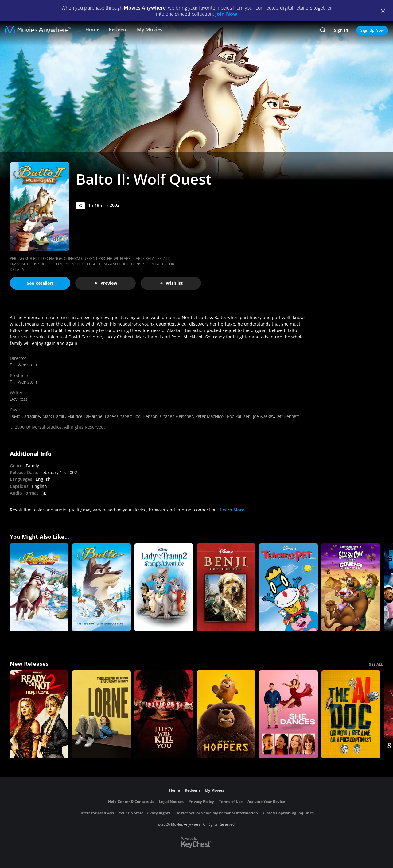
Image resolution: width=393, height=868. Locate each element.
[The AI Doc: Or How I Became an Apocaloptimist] (351, 714)
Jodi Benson (146, 416)
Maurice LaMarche (85, 416)
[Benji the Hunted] (226, 587)
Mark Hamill (54, 416)
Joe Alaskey (264, 416)
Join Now (226, 14)
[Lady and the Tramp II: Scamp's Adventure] (164, 587)
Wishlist (171, 283)
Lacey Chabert (119, 416)
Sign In (341, 30)
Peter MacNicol (210, 416)
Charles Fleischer (176, 416)
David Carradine (25, 416)
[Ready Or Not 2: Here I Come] (39, 714)
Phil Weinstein (23, 365)
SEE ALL (376, 664)
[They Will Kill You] (164, 714)
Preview (106, 283)
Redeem (118, 29)
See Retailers (40, 283)
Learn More (232, 510)
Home (92, 29)
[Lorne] (101, 714)
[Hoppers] (226, 714)
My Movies (150, 29)
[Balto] (101, 587)
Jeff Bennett (288, 416)
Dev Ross (19, 399)
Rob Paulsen (239, 416)
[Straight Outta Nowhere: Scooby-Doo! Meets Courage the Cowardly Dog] (351, 587)
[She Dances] (288, 714)
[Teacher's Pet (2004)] (288, 587)
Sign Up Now (372, 30)
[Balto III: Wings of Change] (39, 587)
